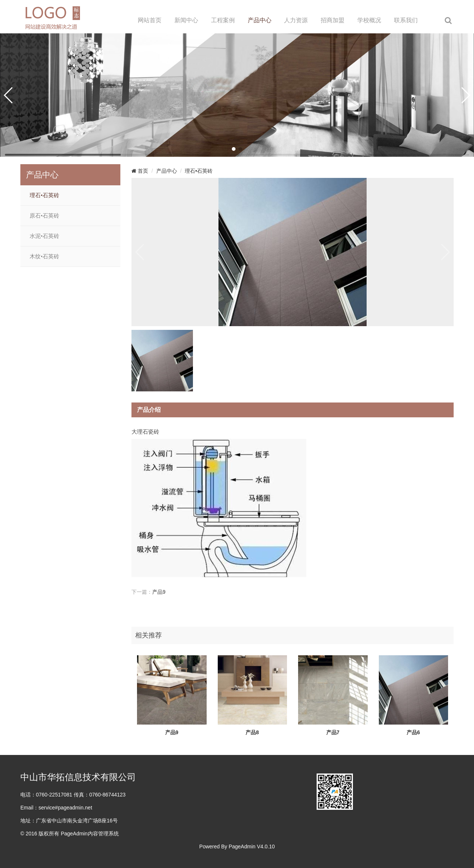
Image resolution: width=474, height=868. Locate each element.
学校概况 (369, 20)
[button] (234, 149)
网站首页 (150, 20)
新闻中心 (186, 20)
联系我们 (406, 20)
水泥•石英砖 (44, 236)
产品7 (333, 732)
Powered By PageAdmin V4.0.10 (237, 847)
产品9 (159, 592)
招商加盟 (333, 20)
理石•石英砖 (44, 195)
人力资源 (296, 20)
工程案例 (223, 20)
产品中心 (260, 20)
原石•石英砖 (44, 216)
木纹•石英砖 (44, 256)
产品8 (252, 732)
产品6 (413, 732)
